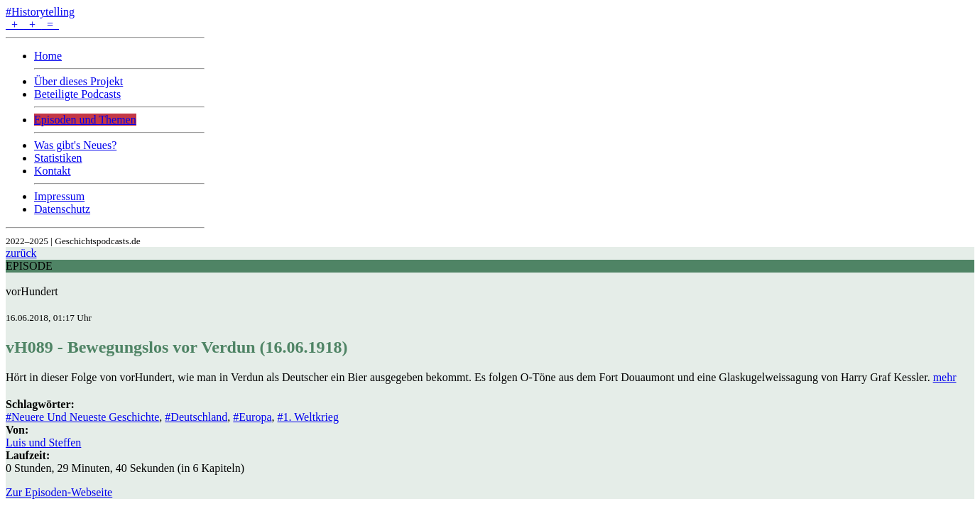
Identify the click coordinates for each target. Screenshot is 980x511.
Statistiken (58, 158)
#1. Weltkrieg (308, 417)
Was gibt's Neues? (75, 145)
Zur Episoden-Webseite (59, 492)
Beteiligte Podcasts (77, 94)
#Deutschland (196, 417)
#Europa (252, 417)
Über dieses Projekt (78, 81)
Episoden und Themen (85, 120)
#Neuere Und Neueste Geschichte (82, 417)
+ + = (32, 24)
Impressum (59, 196)
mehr (945, 377)
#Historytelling (40, 12)
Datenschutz (62, 209)
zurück (21, 253)
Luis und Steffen (43, 443)
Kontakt (53, 171)
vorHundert (32, 291)
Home (48, 56)
